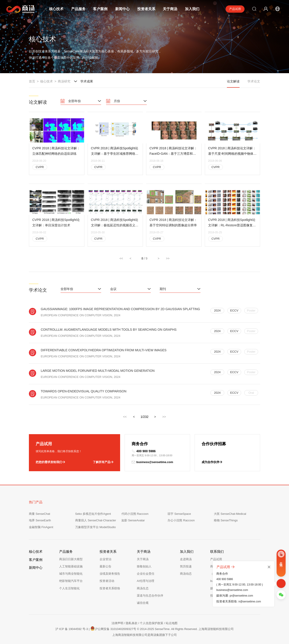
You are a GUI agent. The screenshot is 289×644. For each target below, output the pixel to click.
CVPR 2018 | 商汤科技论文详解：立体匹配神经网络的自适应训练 (56, 151)
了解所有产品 (103, 462)
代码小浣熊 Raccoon (135, 514)
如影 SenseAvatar (133, 520)
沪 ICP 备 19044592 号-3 (72, 629)
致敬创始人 (144, 566)
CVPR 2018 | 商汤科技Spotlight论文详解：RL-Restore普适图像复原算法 (232, 228)
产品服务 (78, 9)
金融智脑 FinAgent (41, 527)
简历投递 (186, 566)
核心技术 (56, 9)
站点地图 (172, 623)
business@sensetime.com (152, 462)
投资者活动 (107, 581)
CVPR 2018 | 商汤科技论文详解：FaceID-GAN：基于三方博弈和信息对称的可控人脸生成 (173, 152)
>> (168, 259)
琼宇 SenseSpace (179, 514)
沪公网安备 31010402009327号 (113, 628)
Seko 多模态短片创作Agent (93, 514)
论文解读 (233, 84)
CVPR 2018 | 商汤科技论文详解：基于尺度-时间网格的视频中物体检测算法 (232, 152)
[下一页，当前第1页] (155, 417)
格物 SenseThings (226, 520)
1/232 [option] (144, 417)
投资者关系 (146, 9)
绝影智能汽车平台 (71, 581)
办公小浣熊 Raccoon (181, 520)
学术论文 (254, 81)
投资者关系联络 (110, 588)
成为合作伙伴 (212, 462)
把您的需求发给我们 (50, 462)
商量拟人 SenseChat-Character (96, 520)
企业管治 (105, 559)
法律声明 (117, 623)
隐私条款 (132, 623)
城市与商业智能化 (71, 574)
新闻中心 (122, 9)
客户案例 (100, 9)
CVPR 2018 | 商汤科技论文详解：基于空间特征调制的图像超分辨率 (173, 228)
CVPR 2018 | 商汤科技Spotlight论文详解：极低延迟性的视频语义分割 (115, 228)
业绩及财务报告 (110, 574)
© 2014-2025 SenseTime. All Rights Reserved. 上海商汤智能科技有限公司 (185, 629)
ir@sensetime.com (250, 602)
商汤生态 (143, 588)
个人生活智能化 (69, 588)
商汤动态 (186, 574)
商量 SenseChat (40, 514)
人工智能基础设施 (71, 566)
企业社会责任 (146, 574)
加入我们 (192, 9)
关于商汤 (170, 9)
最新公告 (105, 566)
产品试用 (235, 9)
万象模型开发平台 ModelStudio (96, 527)
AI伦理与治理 (146, 581)
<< (121, 259)
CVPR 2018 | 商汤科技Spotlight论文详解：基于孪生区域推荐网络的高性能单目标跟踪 (115, 152)
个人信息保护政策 (151, 623)
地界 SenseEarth (40, 520)
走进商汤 (186, 559)
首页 (32, 81)
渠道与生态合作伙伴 (150, 596)
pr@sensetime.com (241, 596)
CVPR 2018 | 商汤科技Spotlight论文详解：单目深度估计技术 (56, 228)
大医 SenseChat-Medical (230, 514)
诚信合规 (143, 603)
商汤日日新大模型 (71, 559)
